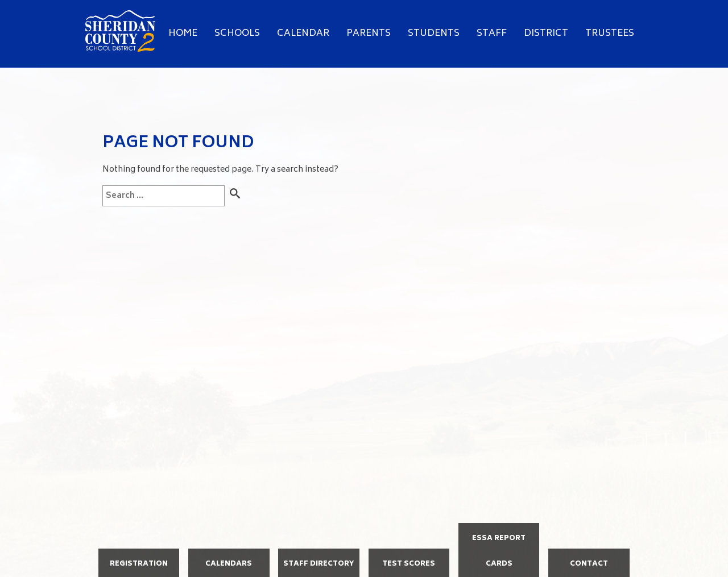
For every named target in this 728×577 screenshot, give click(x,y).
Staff (492, 34)
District (546, 34)
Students (434, 34)
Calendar (303, 34)
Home (183, 34)
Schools (237, 34)
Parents (369, 34)
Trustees (610, 34)
